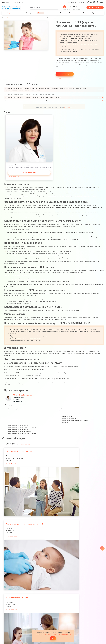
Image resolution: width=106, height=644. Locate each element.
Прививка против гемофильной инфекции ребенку (74, 420)
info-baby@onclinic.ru (78, 2)
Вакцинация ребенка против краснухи (18, 428)
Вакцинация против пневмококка (17, 420)
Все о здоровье (18, 2)
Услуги (41, 13)
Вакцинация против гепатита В (17, 414)
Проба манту (65, 422)
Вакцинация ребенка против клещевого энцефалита (22, 426)
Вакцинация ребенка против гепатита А (19, 422)
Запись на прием (95, 8)
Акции (85, 13)
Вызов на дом (74, 13)
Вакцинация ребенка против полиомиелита (20, 430)
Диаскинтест (65, 408)
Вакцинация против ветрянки (16, 412)
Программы (52, 13)
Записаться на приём (65, 74)
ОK (53, 638)
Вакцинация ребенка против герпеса (18, 424)
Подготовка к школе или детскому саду (19, 451)
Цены (60, 79)
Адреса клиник (97, 13)
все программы (25, 443)
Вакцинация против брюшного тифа (18, 410)
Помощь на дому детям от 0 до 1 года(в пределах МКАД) (25, 523)
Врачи (62, 13)
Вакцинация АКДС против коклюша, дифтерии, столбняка (24, 408)
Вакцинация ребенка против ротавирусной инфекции (22, 432)
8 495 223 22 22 (68, 107)
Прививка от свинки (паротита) (69, 418)
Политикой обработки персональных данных (58, 634)
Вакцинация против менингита (16, 418)
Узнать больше (14, 177)
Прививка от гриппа (67, 416)
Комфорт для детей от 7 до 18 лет (17, 597)
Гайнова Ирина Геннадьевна (22, 394)
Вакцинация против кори (15, 416)
